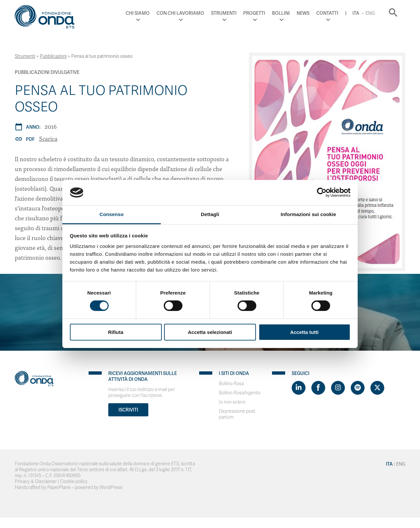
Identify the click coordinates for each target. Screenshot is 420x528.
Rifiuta (116, 332)
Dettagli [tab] (210, 214)
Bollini (281, 13)
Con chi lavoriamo (180, 13)
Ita (356, 13)
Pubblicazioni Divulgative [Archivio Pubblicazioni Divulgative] (47, 72)
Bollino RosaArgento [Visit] (240, 393)
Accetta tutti (304, 332)
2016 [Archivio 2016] (51, 126)
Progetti (254, 13)
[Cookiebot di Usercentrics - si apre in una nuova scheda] (322, 192)
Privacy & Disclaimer (36, 482)
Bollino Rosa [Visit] (231, 384)
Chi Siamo (138, 13)
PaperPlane (59, 487)
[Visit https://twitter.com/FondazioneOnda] (377, 388)
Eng (370, 13)
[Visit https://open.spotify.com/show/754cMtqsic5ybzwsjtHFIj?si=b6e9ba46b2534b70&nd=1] (358, 388)
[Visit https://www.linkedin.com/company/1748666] (299, 388)
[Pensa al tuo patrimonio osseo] (327, 162)
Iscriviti (128, 410)
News (303, 13)
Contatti (327, 13)
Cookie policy (74, 482)
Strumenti (224, 13)
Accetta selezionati (210, 332)
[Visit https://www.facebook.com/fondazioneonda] (318, 388)
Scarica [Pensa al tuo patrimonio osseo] (48, 138)
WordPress (111, 487)
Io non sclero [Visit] (232, 402)
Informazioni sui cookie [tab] (309, 214)
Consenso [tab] (111, 214)
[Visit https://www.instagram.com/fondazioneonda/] (338, 388)
